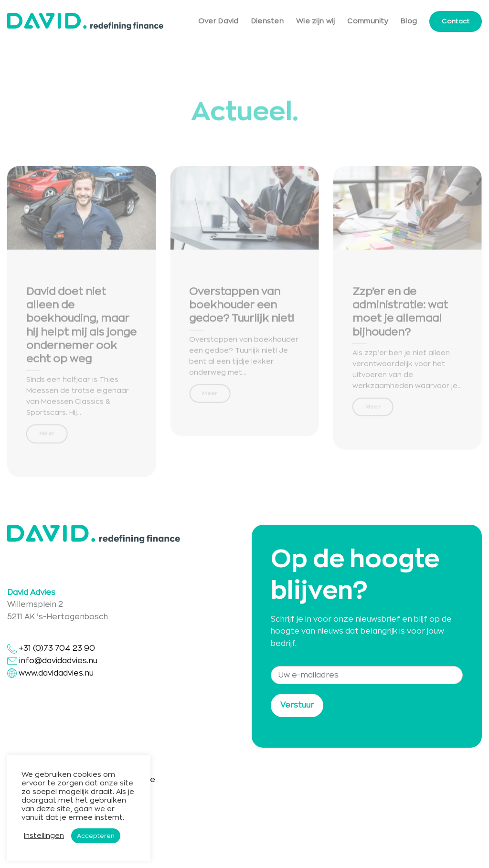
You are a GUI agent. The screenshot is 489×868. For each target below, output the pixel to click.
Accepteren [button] (96, 836)
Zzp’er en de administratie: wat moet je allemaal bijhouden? (400, 318)
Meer (47, 439)
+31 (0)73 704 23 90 (51, 648)
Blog (409, 21)
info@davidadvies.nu (58, 661)
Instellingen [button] (44, 836)
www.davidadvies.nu (56, 673)
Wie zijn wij (315, 21)
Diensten (267, 21)
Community (368, 21)
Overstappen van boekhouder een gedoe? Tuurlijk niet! (242, 311)
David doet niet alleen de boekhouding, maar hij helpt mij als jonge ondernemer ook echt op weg (81, 331)
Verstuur (297, 705)
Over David (218, 21)
